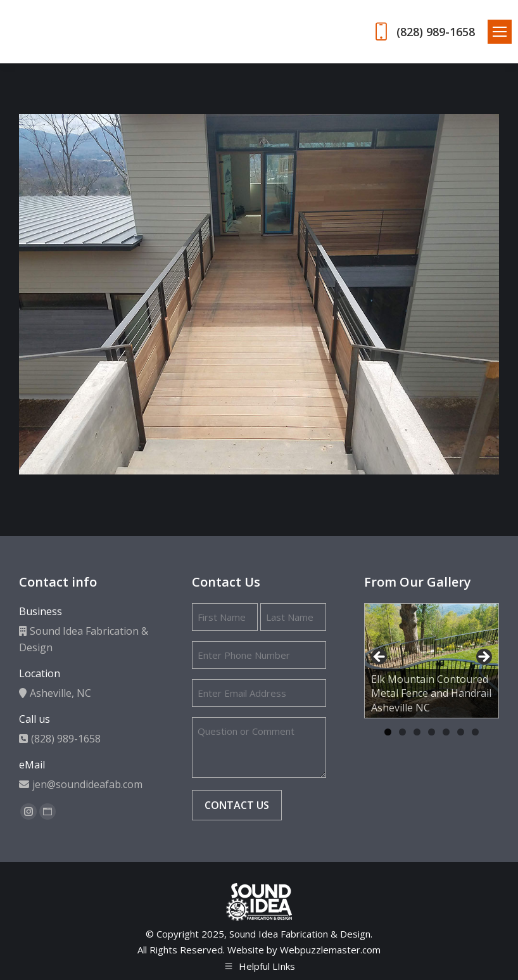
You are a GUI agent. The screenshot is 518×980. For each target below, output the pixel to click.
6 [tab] (461, 732)
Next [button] (483, 658)
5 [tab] (446, 732)
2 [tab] (402, 732)
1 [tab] (388, 732)
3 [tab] (417, 732)
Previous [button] (380, 658)
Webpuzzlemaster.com (330, 950)
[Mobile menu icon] (500, 32)
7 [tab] (475, 732)
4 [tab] (432, 732)
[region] (432, 661)
